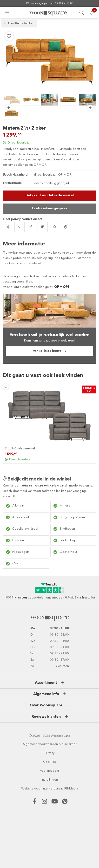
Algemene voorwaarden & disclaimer (50, 744)
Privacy (49, 753)
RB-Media (71, 789)
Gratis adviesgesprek (50, 208)
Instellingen (50, 780)
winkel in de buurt (47, 351)
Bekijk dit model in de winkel (50, 195)
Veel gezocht (49, 771)
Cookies (49, 762)
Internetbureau (53, 789)
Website (27, 789)
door (38, 789)
